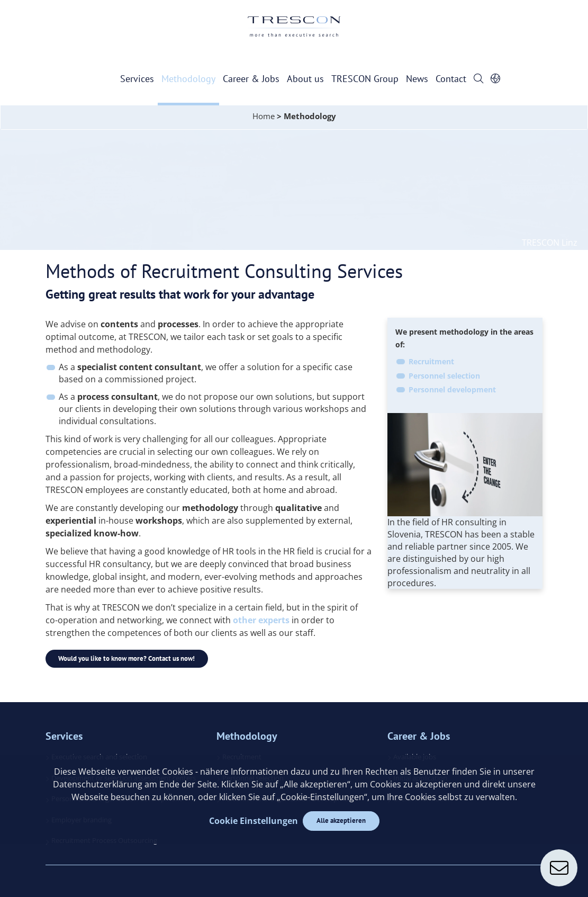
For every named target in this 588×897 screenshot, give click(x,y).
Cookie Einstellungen (253, 821)
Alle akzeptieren (341, 820)
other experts (261, 620)
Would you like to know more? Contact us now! (127, 658)
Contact (451, 79)
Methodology (188, 79)
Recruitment (431, 361)
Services (137, 79)
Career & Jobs (251, 79)
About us (305, 79)
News (417, 79)
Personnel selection (444, 376)
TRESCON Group (365, 79)
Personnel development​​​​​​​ (452, 389)
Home (264, 116)
